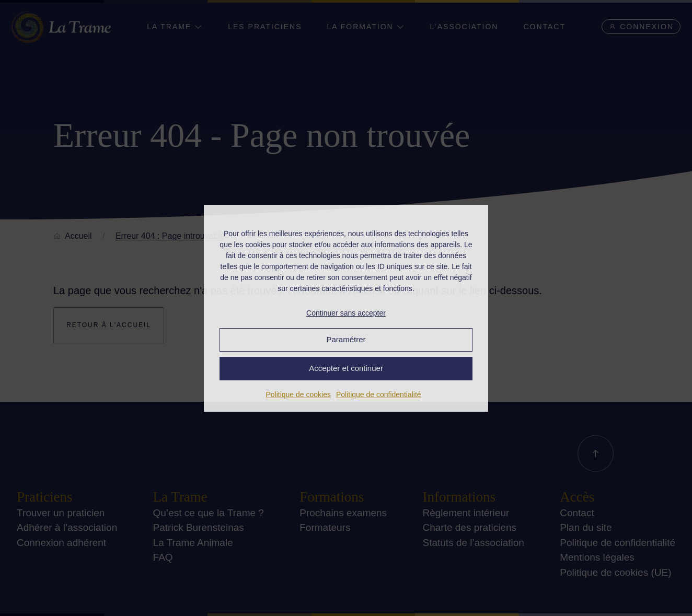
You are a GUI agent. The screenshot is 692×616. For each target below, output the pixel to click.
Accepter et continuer (346, 368)
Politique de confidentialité (379, 394)
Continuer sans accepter (346, 313)
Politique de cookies (298, 394)
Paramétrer (346, 339)
